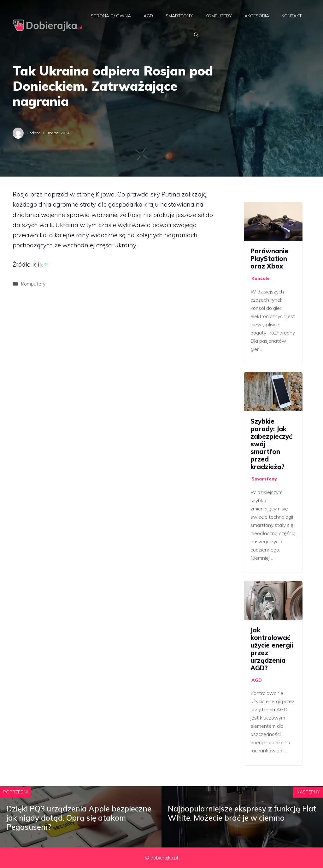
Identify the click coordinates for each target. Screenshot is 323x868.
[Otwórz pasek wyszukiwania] (196, 35)
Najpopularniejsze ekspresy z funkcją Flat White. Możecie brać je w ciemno (242, 813)
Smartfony (179, 16)
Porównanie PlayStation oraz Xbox (269, 259)
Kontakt (292, 16)
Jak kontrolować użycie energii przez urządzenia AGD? (272, 649)
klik (38, 264)
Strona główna (111, 16)
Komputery (219, 16)
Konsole (261, 278)
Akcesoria (257, 16)
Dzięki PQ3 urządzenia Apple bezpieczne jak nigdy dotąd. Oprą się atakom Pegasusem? (79, 818)
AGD (148, 16)
